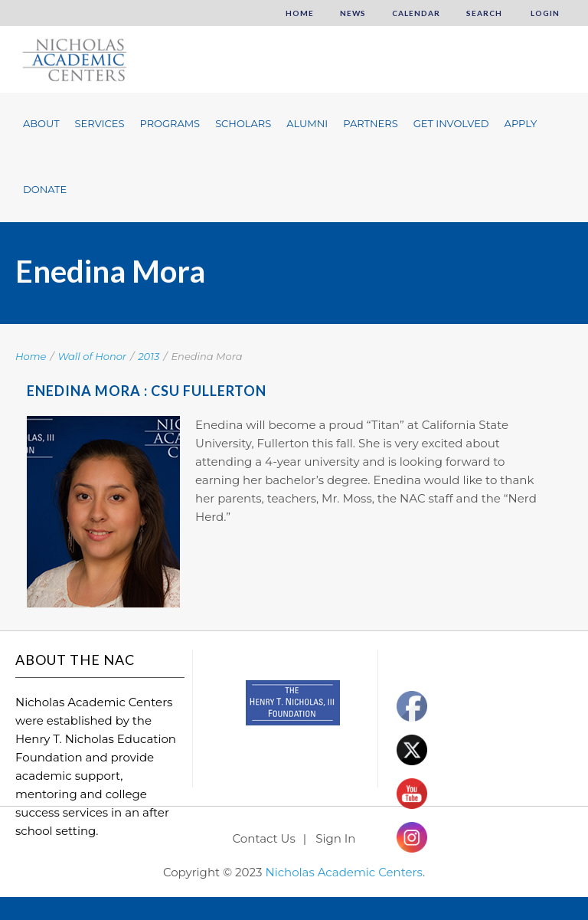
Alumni (307, 123)
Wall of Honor (93, 356)
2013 (149, 356)
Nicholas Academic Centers (343, 872)
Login (544, 13)
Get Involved (451, 123)
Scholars (243, 123)
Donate (45, 189)
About (41, 123)
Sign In (335, 838)
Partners (370, 123)
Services (100, 123)
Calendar (416, 13)
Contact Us (264, 838)
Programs (170, 123)
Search (484, 13)
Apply (521, 123)
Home (300, 13)
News (353, 13)
